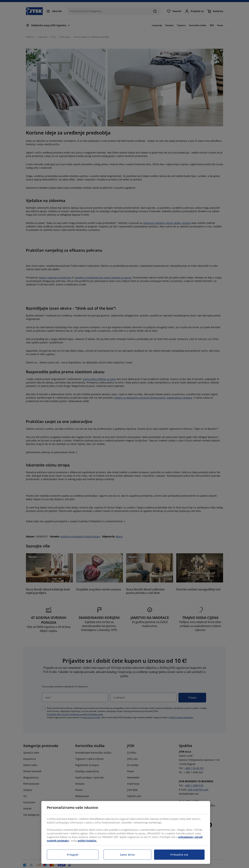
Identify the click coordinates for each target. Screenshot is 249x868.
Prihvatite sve (179, 855)
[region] (126, 832)
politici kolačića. (87, 841)
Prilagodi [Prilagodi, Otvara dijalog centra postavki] (73, 855)
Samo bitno (127, 855)
